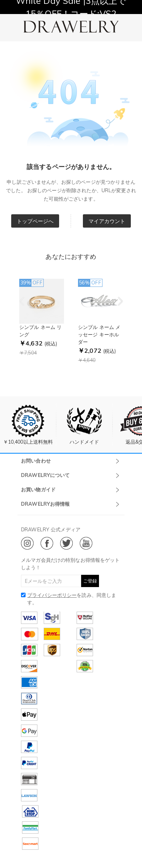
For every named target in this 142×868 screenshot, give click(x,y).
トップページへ (35, 221)
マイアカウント (107, 221)
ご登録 (90, 581)
